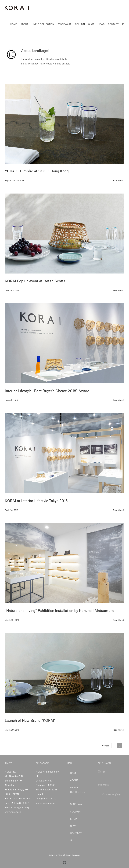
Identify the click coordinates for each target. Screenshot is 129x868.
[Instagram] (99, 772)
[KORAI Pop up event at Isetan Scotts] (64, 234)
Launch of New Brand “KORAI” (30, 720)
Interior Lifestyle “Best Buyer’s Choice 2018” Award (47, 391)
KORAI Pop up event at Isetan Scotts (35, 281)
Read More (118, 180)
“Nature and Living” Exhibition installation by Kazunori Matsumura (59, 610)
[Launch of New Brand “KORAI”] (64, 673)
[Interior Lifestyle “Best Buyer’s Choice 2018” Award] (64, 343)
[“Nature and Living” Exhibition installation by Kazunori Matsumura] (64, 563)
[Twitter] (104, 772)
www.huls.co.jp (13, 812)
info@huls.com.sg (47, 798)
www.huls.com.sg (45, 803)
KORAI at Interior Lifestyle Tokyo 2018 (36, 501)
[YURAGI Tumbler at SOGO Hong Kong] (64, 124)
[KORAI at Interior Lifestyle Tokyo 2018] (64, 453)
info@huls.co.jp (22, 807)
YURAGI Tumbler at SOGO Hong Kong (37, 171)
